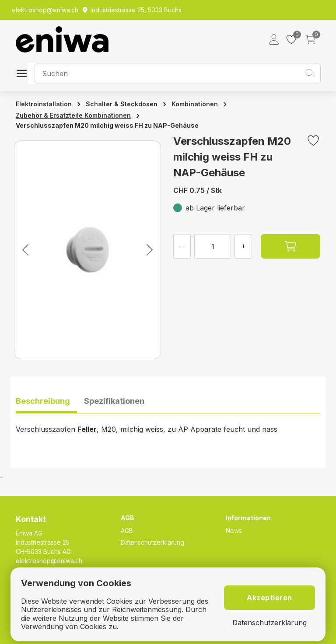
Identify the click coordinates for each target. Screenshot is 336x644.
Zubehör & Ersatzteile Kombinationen (73, 115)
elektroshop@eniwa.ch (49, 561)
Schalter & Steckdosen (122, 104)
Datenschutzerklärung (152, 542)
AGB (127, 530)
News (234, 530)
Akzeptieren (269, 598)
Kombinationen (195, 104)
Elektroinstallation (44, 104)
